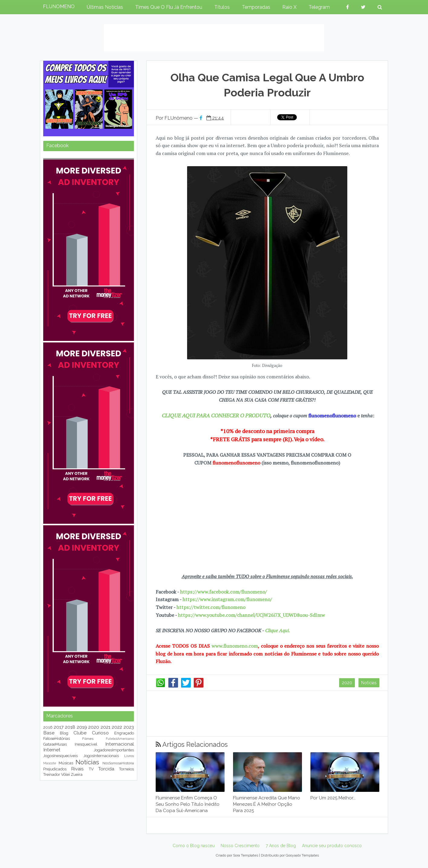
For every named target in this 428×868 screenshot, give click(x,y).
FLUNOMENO (59, 6)
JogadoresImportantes (114, 750)
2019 (82, 727)
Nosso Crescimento (240, 846)
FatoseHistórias (57, 738)
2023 (129, 727)
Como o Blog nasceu (194, 846)
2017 (59, 727)
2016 (48, 727)
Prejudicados (55, 769)
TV (91, 769)
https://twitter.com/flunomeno (211, 607)
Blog (64, 733)
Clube (80, 733)
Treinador (52, 774)
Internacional (120, 744)
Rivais (77, 769)
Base (49, 733)
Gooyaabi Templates (302, 855)
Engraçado (124, 733)
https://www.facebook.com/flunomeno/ (224, 592)
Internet (52, 750)
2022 (117, 727)
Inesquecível (86, 744)
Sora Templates (246, 855)
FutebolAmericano (120, 739)
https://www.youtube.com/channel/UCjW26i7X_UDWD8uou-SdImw (251, 615)
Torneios (126, 769)
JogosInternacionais (101, 756)
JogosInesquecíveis (60, 756)
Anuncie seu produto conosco (332, 846)
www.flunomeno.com (235, 646)
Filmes (88, 739)
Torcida (106, 769)
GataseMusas (55, 744)
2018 (70, 727)
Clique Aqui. (277, 630)
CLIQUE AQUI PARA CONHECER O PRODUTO (216, 415)
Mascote (50, 763)
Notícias (369, 683)
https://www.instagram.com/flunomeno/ (227, 599)
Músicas (66, 763)
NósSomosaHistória (118, 763)
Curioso (100, 733)
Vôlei (65, 774)
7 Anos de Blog (281, 846)
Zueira (77, 774)
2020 (347, 683)
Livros (129, 756)
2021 (105, 727)
